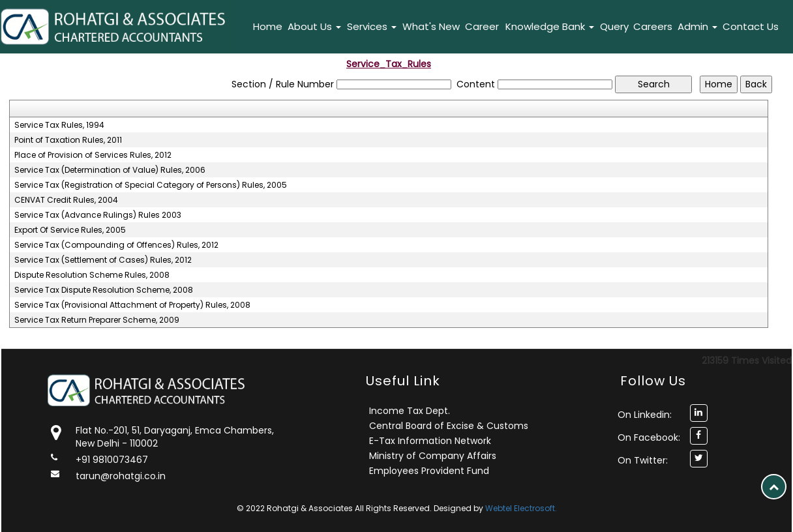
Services (372, 26)
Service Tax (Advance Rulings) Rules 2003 (98, 215)
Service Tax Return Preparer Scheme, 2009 (97, 320)
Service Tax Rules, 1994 (59, 125)
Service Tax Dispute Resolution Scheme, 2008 (104, 290)
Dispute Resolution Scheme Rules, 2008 (92, 275)
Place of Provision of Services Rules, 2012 (93, 155)
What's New (431, 26)
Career (482, 26)
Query (614, 26)
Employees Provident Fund (429, 471)
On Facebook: (649, 437)
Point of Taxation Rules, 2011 (68, 140)
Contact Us (751, 26)
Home (268, 26)
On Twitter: (643, 460)
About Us (314, 26)
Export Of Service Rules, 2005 (70, 230)
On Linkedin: (645, 415)
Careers (653, 26)
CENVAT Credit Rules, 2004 (66, 200)
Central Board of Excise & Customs (449, 426)
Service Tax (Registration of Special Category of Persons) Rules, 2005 (151, 185)
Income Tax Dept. (410, 411)
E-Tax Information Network (430, 441)
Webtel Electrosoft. (521, 508)
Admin (697, 26)
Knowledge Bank (550, 26)
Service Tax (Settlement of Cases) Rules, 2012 (103, 260)
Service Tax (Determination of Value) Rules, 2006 (110, 170)
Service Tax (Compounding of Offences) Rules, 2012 (116, 245)
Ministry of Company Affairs (433, 456)
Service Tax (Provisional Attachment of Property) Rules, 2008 (132, 305)
